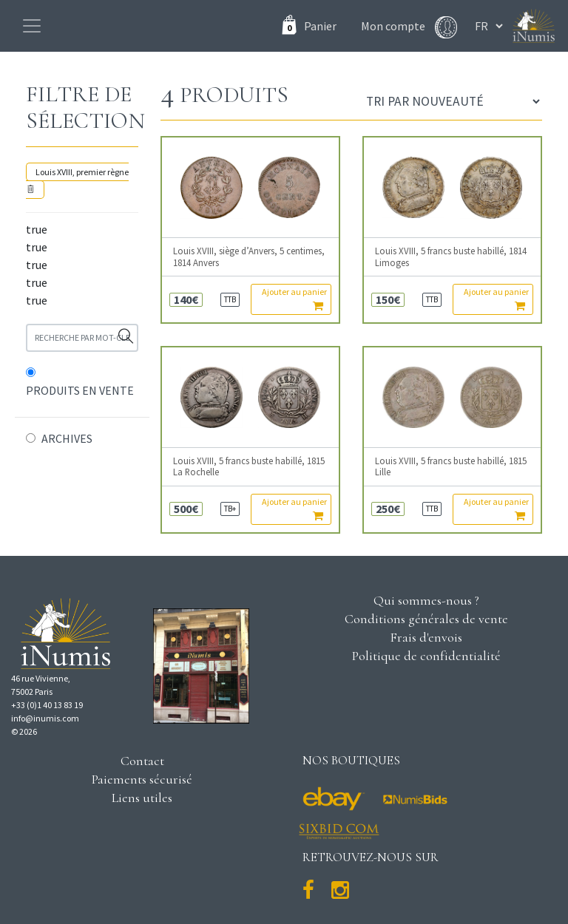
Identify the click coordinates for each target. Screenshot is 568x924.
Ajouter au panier (294, 299)
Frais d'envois (426, 637)
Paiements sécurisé (142, 779)
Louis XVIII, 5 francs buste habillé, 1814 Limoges (451, 257)
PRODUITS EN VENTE (80, 390)
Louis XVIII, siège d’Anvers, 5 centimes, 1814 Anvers (249, 257)
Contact (142, 761)
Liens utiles (142, 798)
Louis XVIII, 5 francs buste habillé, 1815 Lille (451, 466)
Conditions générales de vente (426, 619)
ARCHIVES (67, 438)
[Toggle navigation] (32, 26)
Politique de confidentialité (426, 656)
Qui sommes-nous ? (426, 600)
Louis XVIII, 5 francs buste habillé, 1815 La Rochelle (249, 466)
